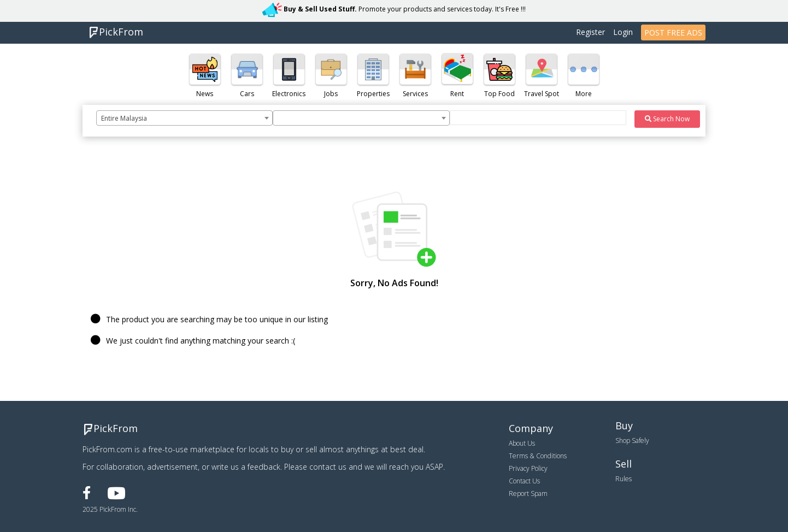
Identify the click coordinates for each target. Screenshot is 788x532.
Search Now (667, 119)
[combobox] (184, 118)
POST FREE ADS (673, 32)
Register (590, 32)
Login (623, 32)
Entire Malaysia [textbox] (124, 118)
